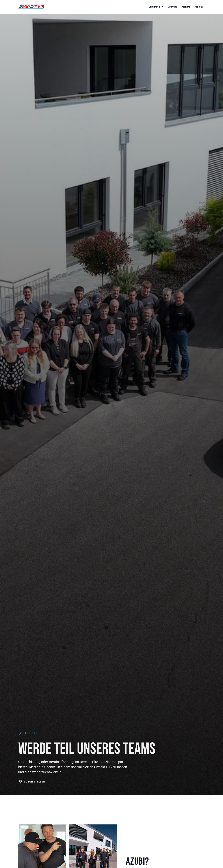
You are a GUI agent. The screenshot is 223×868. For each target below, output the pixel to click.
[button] (156, 7)
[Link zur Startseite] (31, 7)
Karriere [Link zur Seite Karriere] (186, 7)
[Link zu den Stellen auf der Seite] (32, 790)
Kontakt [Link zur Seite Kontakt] (199, 7)
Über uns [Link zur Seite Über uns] (172, 7)
